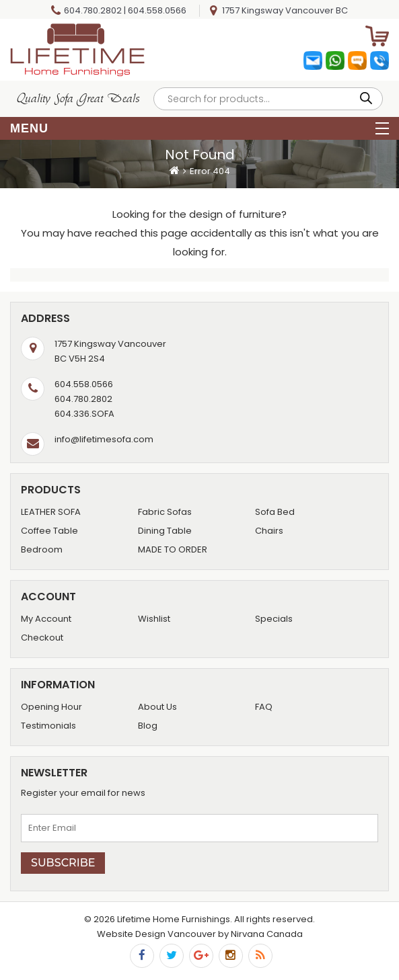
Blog (148, 726)
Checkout (42, 638)
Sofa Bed (275, 512)
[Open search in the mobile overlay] (268, 99)
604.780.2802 (93, 10)
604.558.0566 (157, 10)
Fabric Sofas (165, 512)
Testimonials (48, 726)
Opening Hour (51, 707)
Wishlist (154, 619)
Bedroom (42, 549)
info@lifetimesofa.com (104, 439)
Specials (274, 619)
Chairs (269, 531)
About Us (157, 707)
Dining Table (165, 531)
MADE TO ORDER (173, 549)
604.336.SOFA (84, 414)
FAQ (264, 707)
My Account (46, 619)
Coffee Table (49, 531)
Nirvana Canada (267, 934)
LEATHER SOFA (51, 512)
